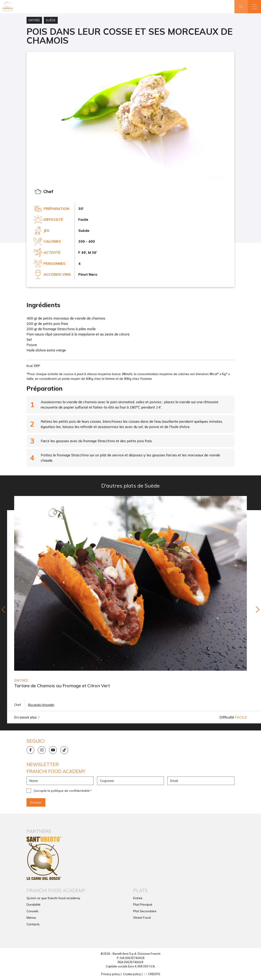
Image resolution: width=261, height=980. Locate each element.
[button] (254, 7)
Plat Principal (143, 904)
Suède (51, 20)
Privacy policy (110, 974)
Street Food (142, 918)
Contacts (33, 924)
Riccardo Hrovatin (41, 705)
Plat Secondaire (145, 911)
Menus (31, 918)
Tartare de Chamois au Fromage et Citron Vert (62, 686)
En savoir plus (27, 717)
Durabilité (34, 904)
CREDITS (152, 974)
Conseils (33, 911)
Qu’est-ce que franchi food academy (53, 898)
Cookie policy (132, 974)
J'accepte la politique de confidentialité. (62, 791)
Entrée (34, 20)
